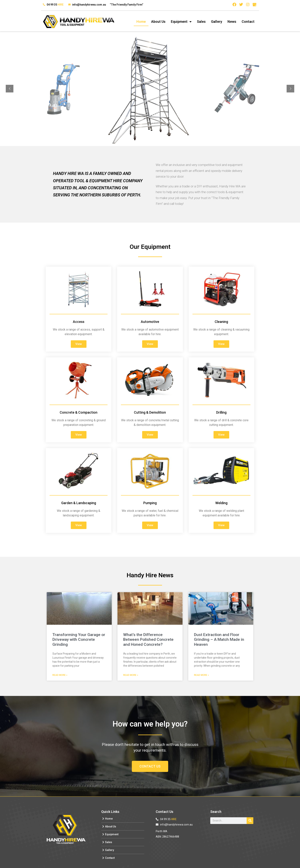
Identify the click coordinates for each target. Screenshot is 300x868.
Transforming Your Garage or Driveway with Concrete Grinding (79, 639)
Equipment (181, 22)
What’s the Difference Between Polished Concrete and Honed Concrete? (148, 639)
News (232, 22)
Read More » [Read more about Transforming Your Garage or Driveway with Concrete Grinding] (60, 675)
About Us (158, 22)
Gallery (217, 22)
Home (141, 22)
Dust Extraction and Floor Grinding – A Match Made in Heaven (219, 639)
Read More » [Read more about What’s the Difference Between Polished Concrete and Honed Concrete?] (131, 675)
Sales (201, 22)
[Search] (250, 821)
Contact (248, 22)
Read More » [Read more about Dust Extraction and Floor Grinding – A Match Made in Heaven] (201, 675)
